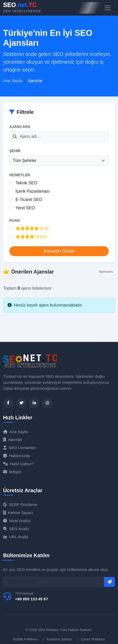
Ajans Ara (20, 127)
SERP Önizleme (20, 505)
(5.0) (32, 228)
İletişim (12, 472)
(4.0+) (31, 237)
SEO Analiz (16, 529)
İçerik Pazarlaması (33, 191)
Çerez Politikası (93, 639)
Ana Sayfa (13, 81)
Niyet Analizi (17, 521)
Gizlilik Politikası (25, 639)
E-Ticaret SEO (29, 200)
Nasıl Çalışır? (18, 464)
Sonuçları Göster (59, 251)
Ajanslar (13, 440)
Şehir (15, 151)
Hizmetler (20, 175)
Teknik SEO (26, 183)
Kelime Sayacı (18, 513)
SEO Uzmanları (20, 448)
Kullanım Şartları (59, 639)
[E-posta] (54, 582)
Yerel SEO (25, 208)
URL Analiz (16, 537)
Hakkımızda (16, 456)
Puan (15, 220)
